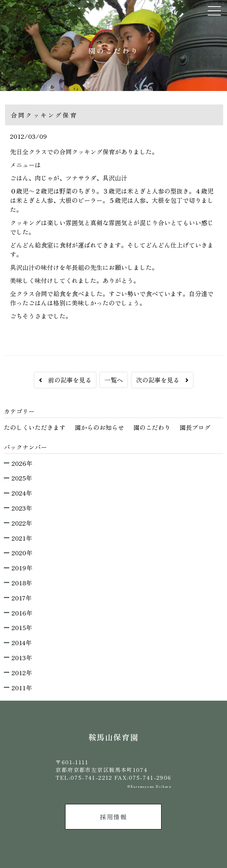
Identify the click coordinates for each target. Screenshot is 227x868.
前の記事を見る (65, 380)
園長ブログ (195, 427)
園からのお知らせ (99, 427)
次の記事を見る (162, 380)
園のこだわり (152, 427)
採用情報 (113, 817)
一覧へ (114, 380)
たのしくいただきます (35, 427)
